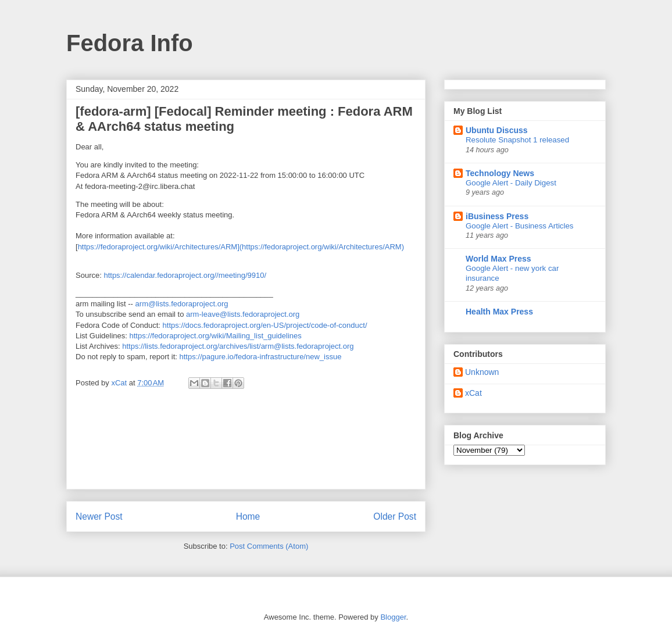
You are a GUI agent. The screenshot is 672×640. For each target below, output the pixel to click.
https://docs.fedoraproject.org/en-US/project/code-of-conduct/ (265, 325)
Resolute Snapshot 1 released (517, 140)
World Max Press (498, 259)
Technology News (500, 173)
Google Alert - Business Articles (520, 226)
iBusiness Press (497, 216)
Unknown (482, 372)
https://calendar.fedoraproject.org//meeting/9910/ (185, 275)
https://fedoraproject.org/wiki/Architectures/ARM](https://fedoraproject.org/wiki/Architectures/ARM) (241, 247)
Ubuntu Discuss (497, 130)
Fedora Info (130, 43)
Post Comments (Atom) (269, 546)
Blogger (393, 617)
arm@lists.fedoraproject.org (182, 304)
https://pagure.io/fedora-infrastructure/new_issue (260, 357)
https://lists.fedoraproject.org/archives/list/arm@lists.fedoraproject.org (238, 346)
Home (248, 516)
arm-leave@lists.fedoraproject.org (243, 314)
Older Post (395, 516)
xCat (473, 393)
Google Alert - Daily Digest (511, 183)
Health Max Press (499, 312)
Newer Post (99, 516)
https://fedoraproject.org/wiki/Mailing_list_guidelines (216, 336)
